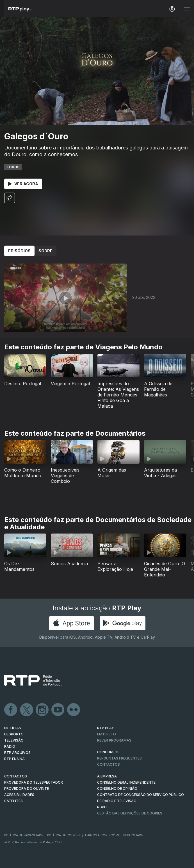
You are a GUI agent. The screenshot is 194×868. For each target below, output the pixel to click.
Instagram (42, 710)
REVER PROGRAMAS (114, 740)
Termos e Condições (102, 835)
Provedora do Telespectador (34, 782)
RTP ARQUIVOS (17, 753)
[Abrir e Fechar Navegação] (187, 9)
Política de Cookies (64, 835)
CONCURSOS (108, 752)
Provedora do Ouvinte (27, 789)
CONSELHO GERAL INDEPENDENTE (126, 782)
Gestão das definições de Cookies (130, 813)
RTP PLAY (106, 728)
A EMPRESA (107, 776)
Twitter (27, 710)
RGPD (102, 807)
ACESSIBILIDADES (19, 795)
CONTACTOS (16, 776)
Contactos (109, 764)
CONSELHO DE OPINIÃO (117, 789)
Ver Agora (23, 184)
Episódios (19, 251)
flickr (74, 710)
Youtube (58, 710)
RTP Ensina (14, 759)
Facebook (11, 710)
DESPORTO (14, 734)
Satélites (13, 801)
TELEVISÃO (14, 740)
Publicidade (133, 835)
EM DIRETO (107, 734)
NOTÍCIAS (13, 728)
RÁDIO (10, 746)
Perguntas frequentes (119, 758)
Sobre (45, 251)
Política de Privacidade (24, 835)
